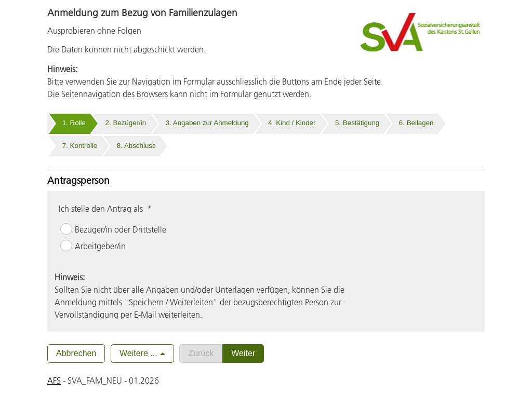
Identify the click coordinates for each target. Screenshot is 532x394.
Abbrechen (76, 353)
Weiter (243, 353)
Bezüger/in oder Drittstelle (121, 229)
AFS (54, 381)
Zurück (201, 353)
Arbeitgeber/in (100, 246)
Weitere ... (138, 353)
